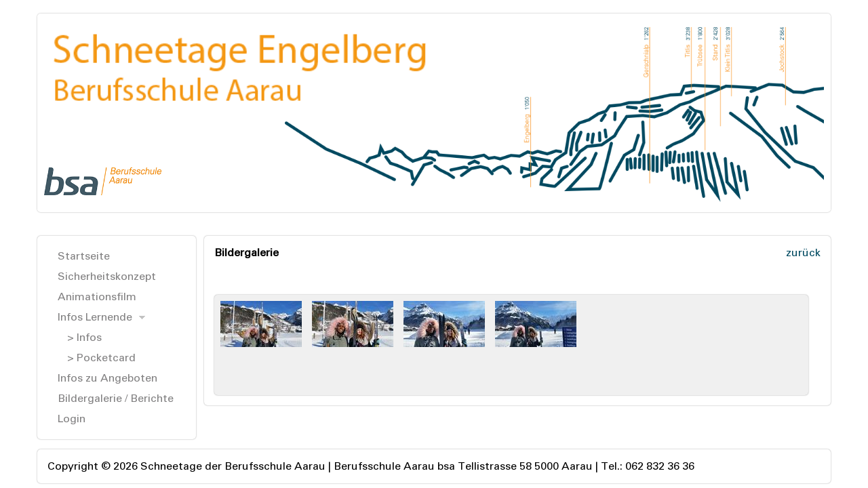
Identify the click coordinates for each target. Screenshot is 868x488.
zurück (803, 252)
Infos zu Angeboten (107, 378)
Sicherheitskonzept (107, 276)
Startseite (84, 256)
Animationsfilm (97, 297)
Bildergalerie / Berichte (116, 398)
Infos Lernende (95, 317)
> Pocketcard (101, 358)
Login (72, 419)
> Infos (84, 337)
